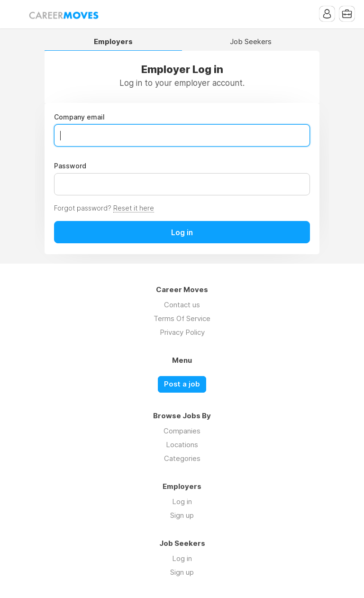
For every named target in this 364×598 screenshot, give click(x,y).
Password (70, 166)
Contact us (182, 305)
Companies (182, 431)
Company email (79, 117)
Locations (182, 445)
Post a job (182, 384)
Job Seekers (251, 42)
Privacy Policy (182, 332)
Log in (182, 501)
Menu (17, 14)
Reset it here (134, 208)
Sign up (182, 515)
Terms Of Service (182, 318)
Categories (182, 458)
